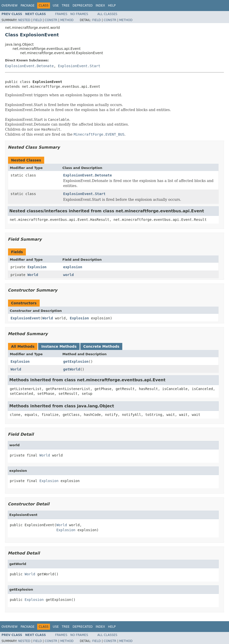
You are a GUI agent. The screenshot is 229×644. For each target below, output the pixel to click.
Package (27, 6)
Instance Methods (59, 346)
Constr (51, 20)
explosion (73, 267)
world (69, 275)
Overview (10, 6)
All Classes (107, 14)
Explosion (37, 267)
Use (56, 6)
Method (67, 20)
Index (100, 6)
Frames (61, 14)
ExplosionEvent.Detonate (29, 66)
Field (37, 20)
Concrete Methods (101, 346)
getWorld (72, 369)
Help (112, 6)
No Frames (79, 14)
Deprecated (83, 6)
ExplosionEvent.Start (79, 66)
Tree (66, 6)
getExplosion (76, 361)
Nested (24, 20)
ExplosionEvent (25, 318)
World (33, 275)
